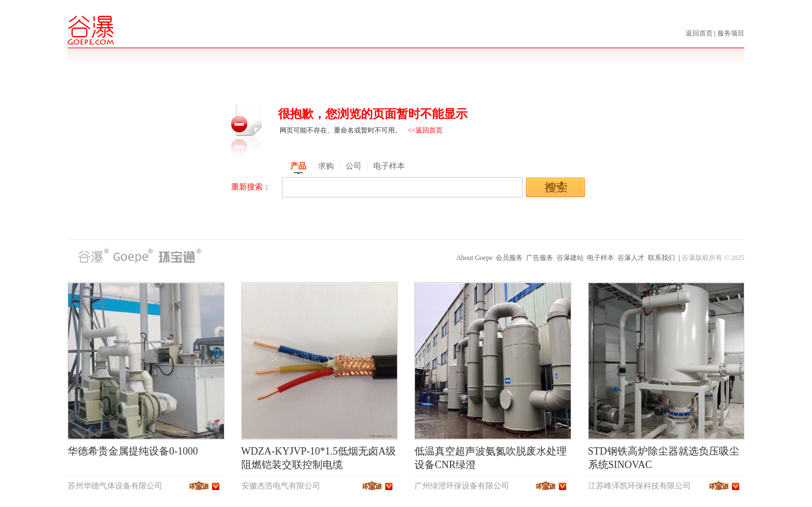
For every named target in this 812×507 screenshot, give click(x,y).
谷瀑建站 (570, 258)
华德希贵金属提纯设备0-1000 (133, 451)
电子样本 (601, 258)
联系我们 (661, 258)
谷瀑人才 (631, 258)
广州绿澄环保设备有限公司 (462, 486)
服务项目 (731, 33)
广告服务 (540, 258)
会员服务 (509, 258)
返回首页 (700, 33)
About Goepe (474, 258)
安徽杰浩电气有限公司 (281, 486)
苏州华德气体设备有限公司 (115, 486)
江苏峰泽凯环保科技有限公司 (639, 486)
